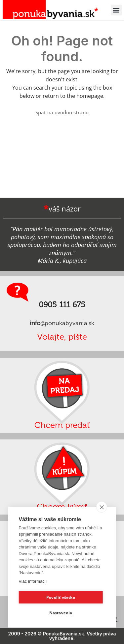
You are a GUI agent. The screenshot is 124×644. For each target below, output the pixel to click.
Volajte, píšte (62, 337)
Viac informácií (33, 581)
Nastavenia (61, 613)
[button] (116, 10)
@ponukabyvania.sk (62, 323)
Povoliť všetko (61, 597)
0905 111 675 (62, 305)
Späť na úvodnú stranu (62, 112)
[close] (102, 507)
